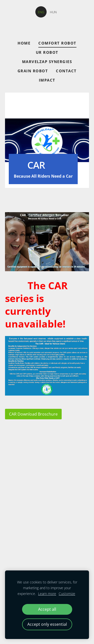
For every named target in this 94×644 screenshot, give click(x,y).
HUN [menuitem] (53, 12)
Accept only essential (47, 624)
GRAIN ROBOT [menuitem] (33, 71)
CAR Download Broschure (33, 414)
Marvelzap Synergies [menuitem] (47, 62)
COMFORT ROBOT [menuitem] (57, 43)
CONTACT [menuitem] (66, 71)
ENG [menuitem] (41, 12)
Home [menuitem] (24, 43)
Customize (67, 594)
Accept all (47, 609)
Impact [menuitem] (47, 80)
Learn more (47, 594)
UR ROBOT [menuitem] (47, 52)
